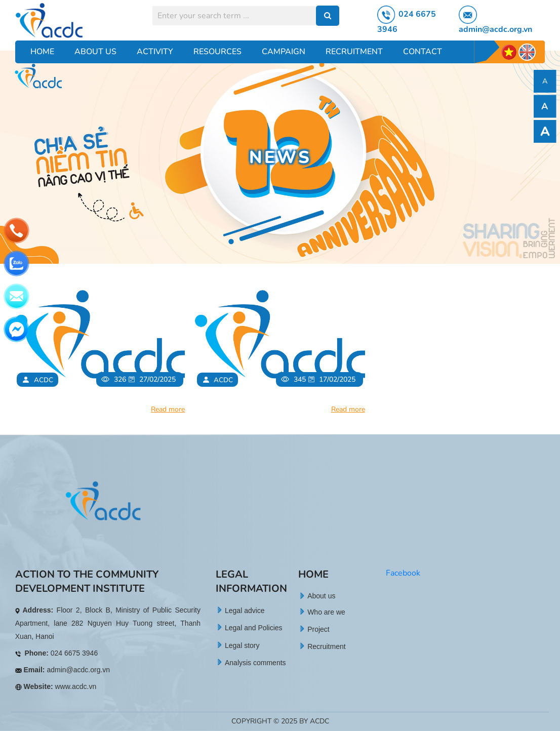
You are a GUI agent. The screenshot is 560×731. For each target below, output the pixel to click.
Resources (217, 52)
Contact (423, 52)
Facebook (403, 573)
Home (42, 52)
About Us (95, 52)
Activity (155, 52)
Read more (168, 409)
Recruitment (354, 52)
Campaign (284, 52)
